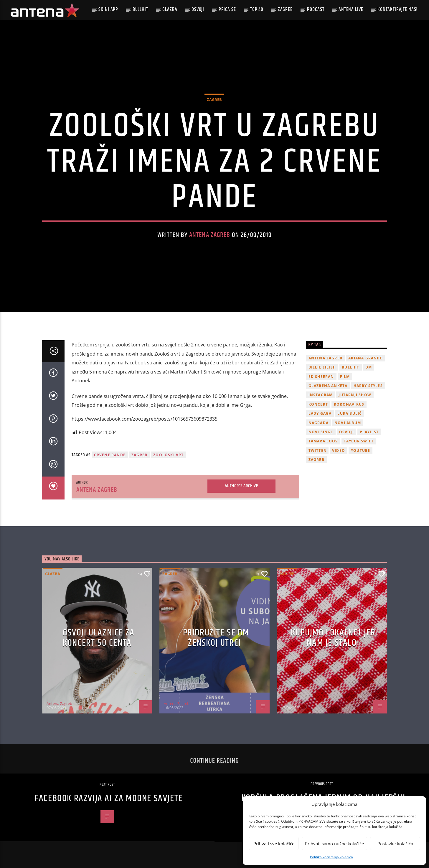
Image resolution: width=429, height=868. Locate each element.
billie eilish (322, 367)
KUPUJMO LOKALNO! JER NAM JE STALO (333, 638)
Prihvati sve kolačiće (274, 844)
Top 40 (257, 9)
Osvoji (198, 9)
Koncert (318, 404)
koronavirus (349, 404)
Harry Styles (368, 386)
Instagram (321, 395)
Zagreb (285, 9)
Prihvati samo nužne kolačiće (334, 844)
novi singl (321, 432)
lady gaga (320, 413)
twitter (317, 450)
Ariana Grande (365, 358)
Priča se (227, 9)
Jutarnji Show (355, 395)
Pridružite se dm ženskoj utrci (216, 638)
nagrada (319, 423)
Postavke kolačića (395, 844)
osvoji (346, 432)
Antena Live (351, 9)
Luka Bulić (350, 413)
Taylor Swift (359, 441)
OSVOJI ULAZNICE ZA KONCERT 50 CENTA (99, 638)
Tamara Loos (323, 441)
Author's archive (241, 486)
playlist (369, 432)
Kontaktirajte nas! (398, 9)
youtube (360, 450)
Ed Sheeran (321, 377)
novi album (348, 423)
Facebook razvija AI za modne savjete (109, 798)
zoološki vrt (168, 455)
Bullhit (140, 9)
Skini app (108, 9)
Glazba (170, 9)
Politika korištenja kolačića (331, 857)
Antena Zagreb (210, 235)
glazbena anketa (328, 386)
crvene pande (110, 455)
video (339, 450)
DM (369, 367)
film (345, 377)
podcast (316, 9)
